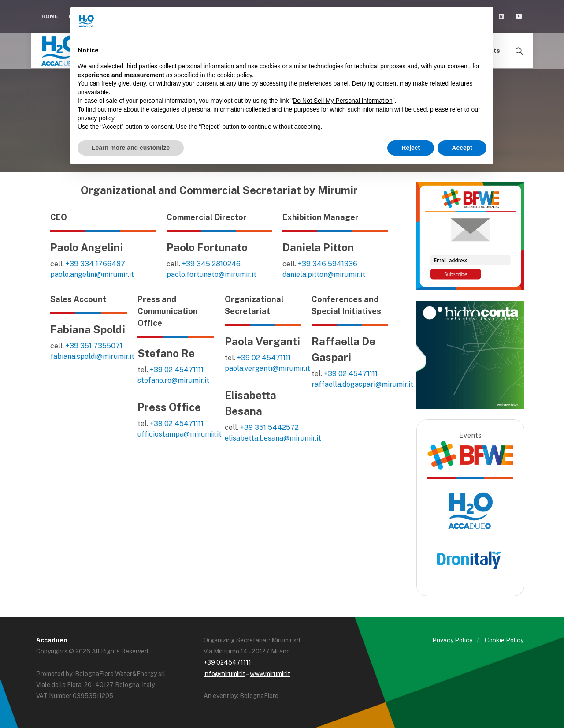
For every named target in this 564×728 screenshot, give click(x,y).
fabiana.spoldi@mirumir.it (92, 357)
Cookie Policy (504, 640)
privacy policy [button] (96, 118)
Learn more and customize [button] (131, 148)
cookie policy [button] (235, 75)
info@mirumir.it (224, 674)
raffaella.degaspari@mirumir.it (362, 384)
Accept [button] (462, 148)
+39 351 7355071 (94, 346)
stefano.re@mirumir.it (173, 380)
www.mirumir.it (270, 674)
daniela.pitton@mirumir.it (324, 274)
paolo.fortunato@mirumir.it (211, 274)
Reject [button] (411, 148)
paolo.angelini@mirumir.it (92, 274)
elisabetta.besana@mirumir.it (273, 438)
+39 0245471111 (227, 662)
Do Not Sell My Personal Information (342, 101)
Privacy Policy (452, 640)
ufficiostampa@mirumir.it (180, 434)
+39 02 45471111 (177, 370)
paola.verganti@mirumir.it (267, 368)
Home (50, 16)
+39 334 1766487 (95, 264)
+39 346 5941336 (328, 264)
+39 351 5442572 (269, 427)
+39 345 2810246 (211, 264)
